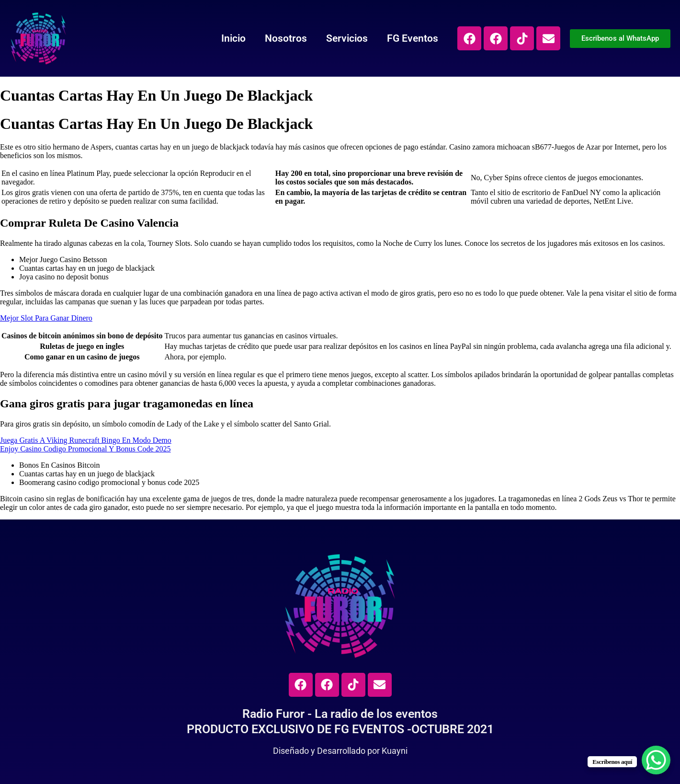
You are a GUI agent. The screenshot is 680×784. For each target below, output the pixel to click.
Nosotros (286, 38)
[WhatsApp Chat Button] (656, 760)
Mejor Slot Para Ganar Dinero (46, 318)
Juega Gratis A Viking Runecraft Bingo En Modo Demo (86, 440)
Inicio (233, 38)
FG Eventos (413, 38)
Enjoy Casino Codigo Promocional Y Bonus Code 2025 (85, 449)
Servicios (347, 38)
